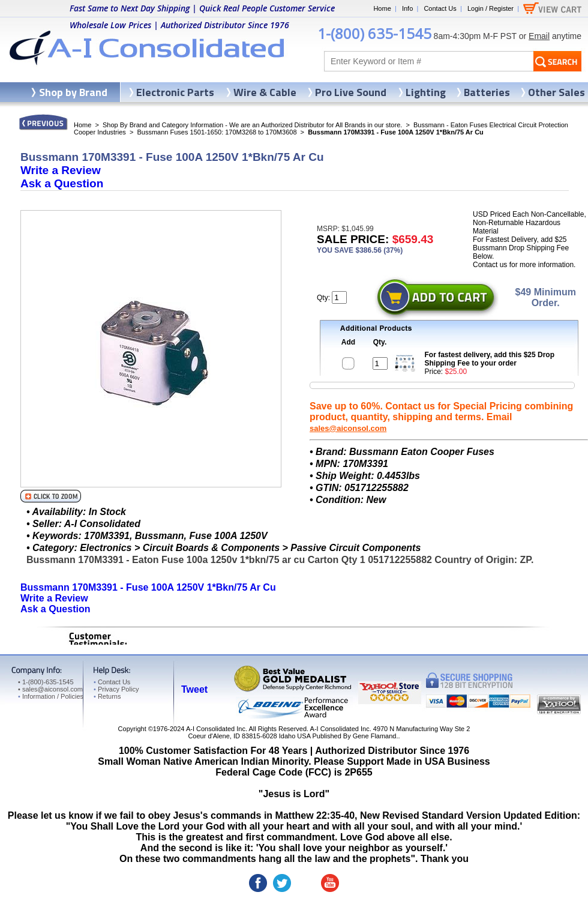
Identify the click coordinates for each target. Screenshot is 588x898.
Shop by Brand (73, 92)
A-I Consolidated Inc (216, 729)
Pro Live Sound (351, 92)
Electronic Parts (175, 92)
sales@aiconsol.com (348, 428)
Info (407, 8)
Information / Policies (51, 696)
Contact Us (440, 8)
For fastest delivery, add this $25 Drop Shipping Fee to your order (490, 359)
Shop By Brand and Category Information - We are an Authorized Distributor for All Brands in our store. (252, 125)
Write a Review (61, 170)
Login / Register (490, 8)
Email (539, 36)
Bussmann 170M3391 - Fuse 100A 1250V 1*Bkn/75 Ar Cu (148, 587)
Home (382, 8)
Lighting (426, 92)
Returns (107, 696)
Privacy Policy (116, 689)
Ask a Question (62, 183)
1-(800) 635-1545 (374, 33)
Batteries (487, 92)
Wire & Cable (265, 92)
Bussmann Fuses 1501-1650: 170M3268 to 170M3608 (217, 132)
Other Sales (556, 92)
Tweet (194, 689)
